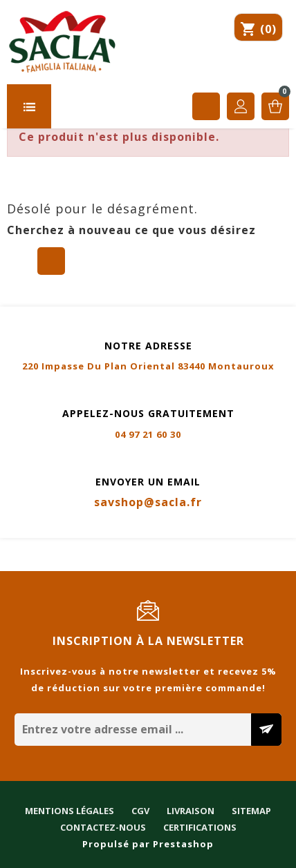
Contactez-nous (50, 563)
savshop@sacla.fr (148, 502)
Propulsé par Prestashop (148, 844)
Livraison (173, 547)
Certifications (147, 563)
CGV (122, 547)
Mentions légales (52, 547)
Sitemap (233, 547)
